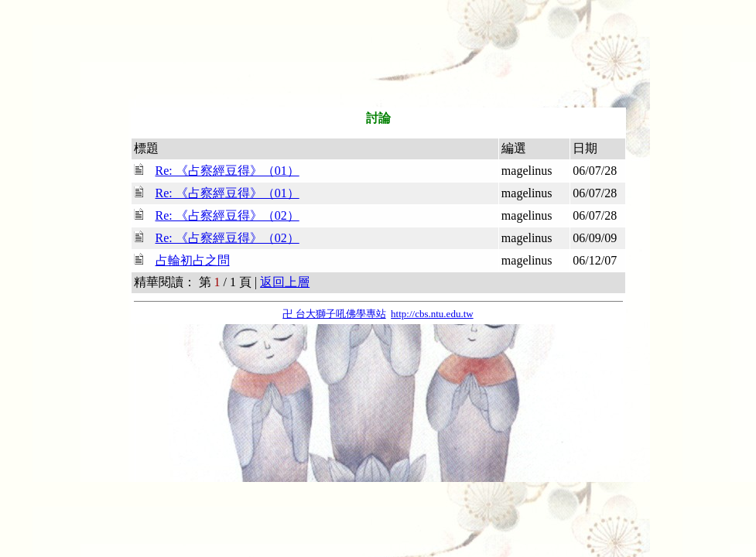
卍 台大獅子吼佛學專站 (334, 314)
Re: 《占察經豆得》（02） (227, 215)
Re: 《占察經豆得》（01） (227, 171)
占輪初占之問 (193, 260)
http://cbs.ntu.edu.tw (432, 314)
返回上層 (285, 282)
